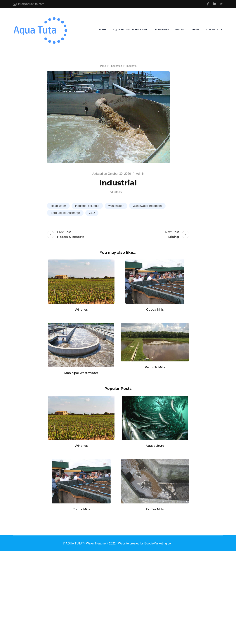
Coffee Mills (155, 509)
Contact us (214, 29)
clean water (58, 206)
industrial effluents (87, 206)
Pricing (180, 29)
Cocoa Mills (155, 310)
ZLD (92, 213)
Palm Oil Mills (155, 367)
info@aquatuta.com (31, 4)
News (196, 29)
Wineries (81, 310)
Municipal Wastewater (81, 373)
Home (103, 29)
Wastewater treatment (147, 206)
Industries (161, 29)
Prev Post (66, 235)
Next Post (177, 235)
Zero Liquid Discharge (65, 213)
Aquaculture (155, 446)
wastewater (116, 206)
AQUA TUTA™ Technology (130, 29)
